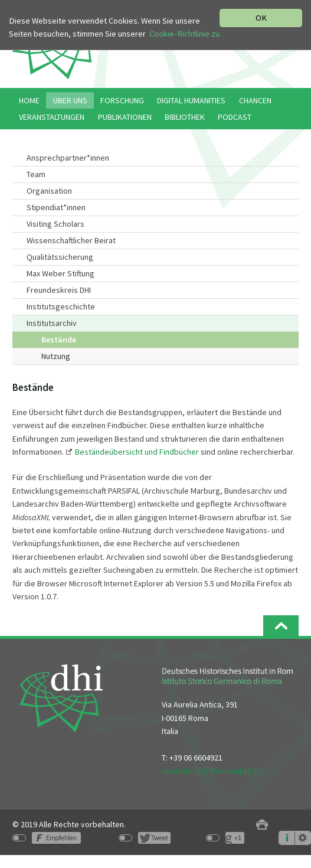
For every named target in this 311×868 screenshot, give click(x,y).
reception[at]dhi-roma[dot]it (212, 771)
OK (261, 18)
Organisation (49, 191)
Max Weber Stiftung (60, 273)
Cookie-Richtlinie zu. (185, 34)
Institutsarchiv (52, 323)
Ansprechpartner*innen (68, 158)
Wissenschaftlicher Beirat (71, 240)
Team (36, 174)
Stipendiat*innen (56, 207)
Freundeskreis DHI (59, 290)
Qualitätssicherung (60, 257)
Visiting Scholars (55, 224)
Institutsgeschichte (61, 306)
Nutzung (56, 356)
